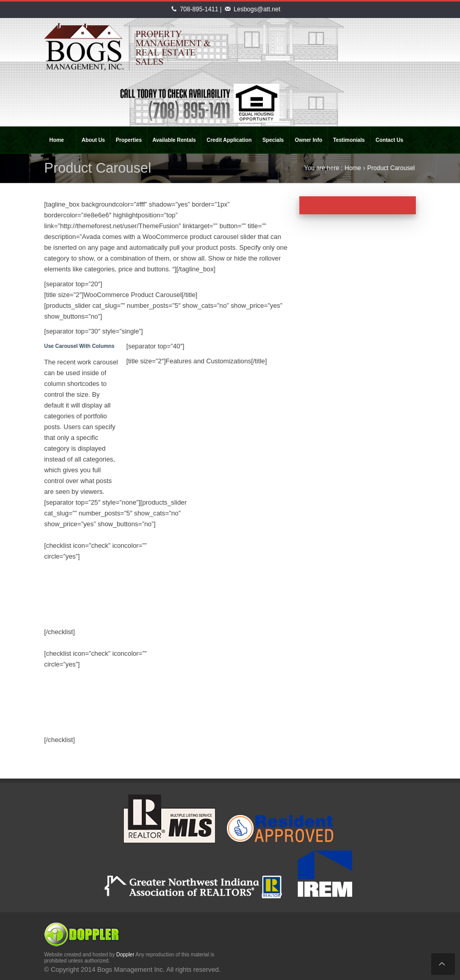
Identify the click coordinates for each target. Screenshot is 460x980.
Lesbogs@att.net (257, 9)
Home (353, 168)
